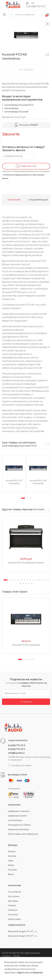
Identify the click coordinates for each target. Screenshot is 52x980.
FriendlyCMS (14, 953)
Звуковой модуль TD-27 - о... (23, 931)
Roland (12, 851)
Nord (11, 874)
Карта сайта (14, 919)
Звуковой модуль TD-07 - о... (23, 936)
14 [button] (45, 580)
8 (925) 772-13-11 (17, 749)
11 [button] (36, 580)
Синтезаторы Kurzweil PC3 (19, 105)
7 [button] (25, 580)
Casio (11, 861)
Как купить (14, 896)
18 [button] (26, 583)
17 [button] (23, 583)
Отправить (26, 702)
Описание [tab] (14, 200)
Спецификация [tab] (38, 200)
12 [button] (39, 580)
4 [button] (16, 580)
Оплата (12, 905)
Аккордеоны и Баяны (19, 825)
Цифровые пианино (19, 811)
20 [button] (32, 583)
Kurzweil (39, 509)
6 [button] (22, 580)
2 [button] (27, 498)
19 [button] (29, 583)
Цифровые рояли (17, 816)
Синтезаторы (12, 108)
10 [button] (33, 580)
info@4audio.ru (16, 753)
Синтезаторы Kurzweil (16, 112)
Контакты (13, 915)
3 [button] (30, 498)
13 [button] (42, 580)
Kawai (11, 865)
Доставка (13, 901)
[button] (48, 24)
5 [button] (19, 580)
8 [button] (27, 580)
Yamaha (12, 856)
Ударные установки (19, 829)
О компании (14, 892)
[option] (14, 474)
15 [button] (48, 580)
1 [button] (23, 498)
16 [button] (20, 583)
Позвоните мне (26, 166)
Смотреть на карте (20, 765)
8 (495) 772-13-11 (36, 6)
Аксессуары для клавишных (23, 834)
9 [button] (30, 580)
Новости (13, 910)
